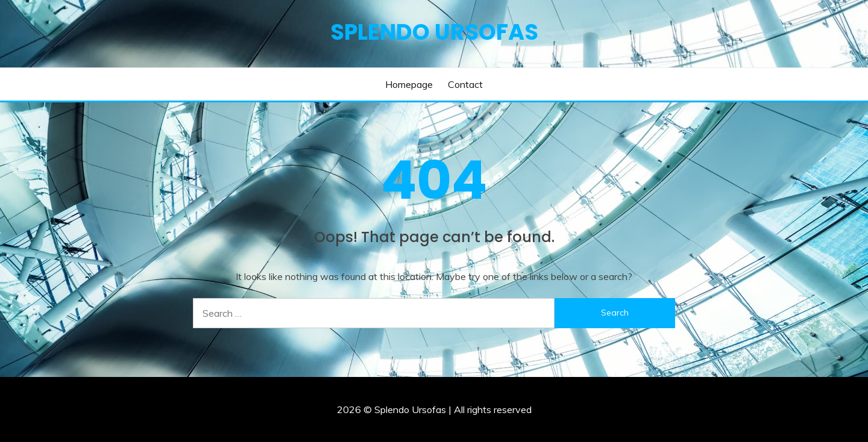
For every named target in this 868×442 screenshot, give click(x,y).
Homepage (409, 84)
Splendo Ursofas (434, 32)
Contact (465, 84)
